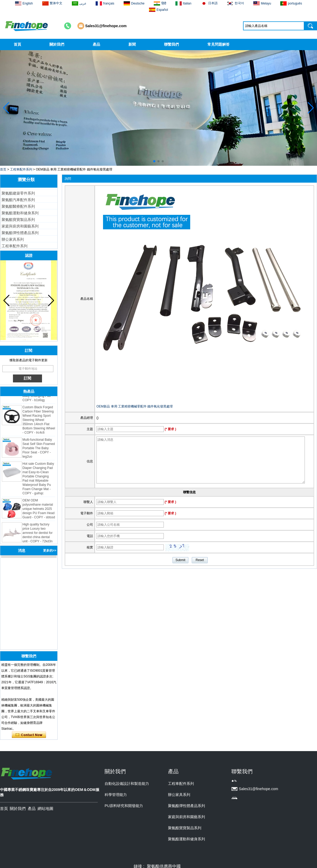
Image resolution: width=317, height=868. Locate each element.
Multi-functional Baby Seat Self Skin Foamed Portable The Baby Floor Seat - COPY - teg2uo (39, 449)
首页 (3, 169)
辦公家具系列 (13, 239)
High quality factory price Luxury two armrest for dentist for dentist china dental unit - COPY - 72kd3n (38, 534)
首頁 (17, 44)
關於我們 (57, 44)
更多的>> (50, 551)
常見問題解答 (218, 44)
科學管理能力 (116, 795)
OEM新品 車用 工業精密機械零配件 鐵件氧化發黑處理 (135, 406)
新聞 (132, 44)
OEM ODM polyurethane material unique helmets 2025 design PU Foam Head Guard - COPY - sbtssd (39, 510)
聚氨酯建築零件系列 (18, 193)
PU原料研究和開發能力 (124, 806)
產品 (96, 44)
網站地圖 (45, 808)
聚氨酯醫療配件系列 (18, 206)
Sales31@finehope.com (106, 26)
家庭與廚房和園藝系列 (20, 226)
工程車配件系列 (21, 169)
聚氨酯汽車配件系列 (18, 200)
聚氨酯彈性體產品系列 (20, 233)
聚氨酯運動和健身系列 (20, 213)
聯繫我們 (171, 44)
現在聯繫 (29, 735)
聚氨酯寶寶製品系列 (18, 220)
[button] (154, 161)
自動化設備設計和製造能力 (127, 784)
